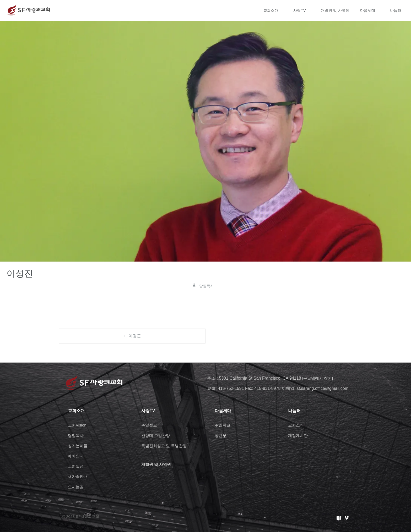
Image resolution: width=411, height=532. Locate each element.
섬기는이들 (78, 446)
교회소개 (271, 10)
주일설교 (150, 425)
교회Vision (78, 425)
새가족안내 (78, 476)
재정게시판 (299, 436)
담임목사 (76, 436)
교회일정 (76, 466)
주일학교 (223, 425)
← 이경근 (132, 336)
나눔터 (396, 10)
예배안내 (76, 456)
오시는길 (76, 487)
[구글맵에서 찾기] (319, 378)
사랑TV (300, 10)
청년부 (221, 436)
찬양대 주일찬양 (156, 436)
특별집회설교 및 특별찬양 (166, 446)
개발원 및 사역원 (335, 10)
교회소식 (296, 425)
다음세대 (368, 10)
